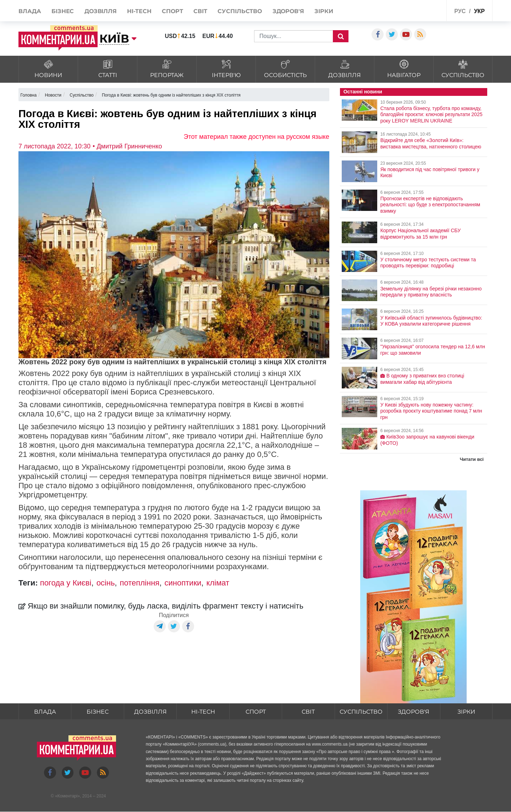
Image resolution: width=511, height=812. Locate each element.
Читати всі (472, 459)
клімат (218, 583)
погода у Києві (66, 583)
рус (460, 11)
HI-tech (139, 11)
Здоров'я (288, 11)
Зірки (324, 11)
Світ (200, 11)
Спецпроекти (424, 10)
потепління (140, 583)
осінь (106, 583)
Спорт (172, 11)
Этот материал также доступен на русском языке (257, 137)
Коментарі (68, 796)
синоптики (183, 583)
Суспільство (240, 11)
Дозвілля (101, 11)
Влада (30, 11)
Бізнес (63, 11)
